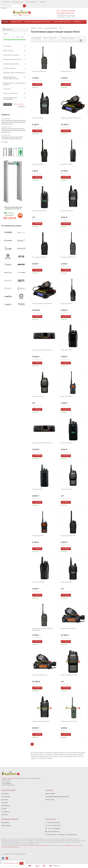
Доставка (5, 800)
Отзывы (4, 809)
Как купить (6, 2)
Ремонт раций (50, 794)
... (85, 22)
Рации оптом (50, 800)
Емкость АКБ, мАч (15, 94)
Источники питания (62, 22)
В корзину (37, 84)
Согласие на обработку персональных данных (36, 845)
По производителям (51, 28)
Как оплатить (6, 797)
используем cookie (12, 863)
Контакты (43, 2)
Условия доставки (31, 2)
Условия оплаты (18, 2)
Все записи (5, 142)
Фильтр (8, 29)
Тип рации (15, 46)
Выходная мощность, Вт (15, 60)
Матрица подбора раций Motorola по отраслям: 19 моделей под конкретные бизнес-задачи (13, 130)
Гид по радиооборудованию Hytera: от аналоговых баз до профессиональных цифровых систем (14, 122)
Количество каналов (15, 55)
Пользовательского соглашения (73, 845)
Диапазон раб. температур (15, 73)
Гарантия (5, 803)
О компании (5, 812)
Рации (5, 22)
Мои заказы (5, 823)
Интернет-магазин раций (9, 778)
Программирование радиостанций (57, 797)
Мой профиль (6, 826)
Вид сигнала (15, 51)
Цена (15, 34)
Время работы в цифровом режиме (15, 84)
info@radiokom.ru (26, 15)
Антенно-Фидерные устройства (37, 22)
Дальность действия (15, 64)
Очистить (22, 107)
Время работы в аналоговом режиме (15, 78)
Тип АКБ (15, 89)
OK (21, 863)
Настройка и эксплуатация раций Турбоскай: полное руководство (12, 138)
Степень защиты (15, 68)
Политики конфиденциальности (11, 847)
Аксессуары (16, 22)
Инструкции (5, 806)
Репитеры (77, 22)
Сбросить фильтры (18, 104)
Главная (33, 28)
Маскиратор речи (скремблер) (15, 99)
